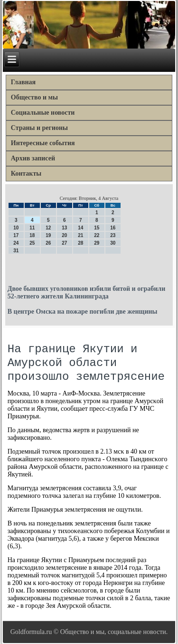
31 (16, 251)
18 (32, 235)
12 (48, 228)
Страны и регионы (39, 128)
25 (32, 243)
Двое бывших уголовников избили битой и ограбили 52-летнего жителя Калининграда (87, 292)
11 (32, 228)
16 (113, 228)
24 (16, 243)
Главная (23, 82)
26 (48, 243)
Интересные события (43, 143)
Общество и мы (34, 97)
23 (113, 235)
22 (97, 235)
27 (64, 243)
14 (80, 228)
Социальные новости (43, 113)
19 (48, 235)
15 (97, 228)
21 (80, 235)
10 (16, 228)
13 (64, 228)
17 (16, 235)
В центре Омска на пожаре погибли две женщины (83, 312)
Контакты (26, 173)
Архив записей (33, 158)
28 (80, 243)
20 (64, 235)
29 (97, 243)
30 (113, 243)
